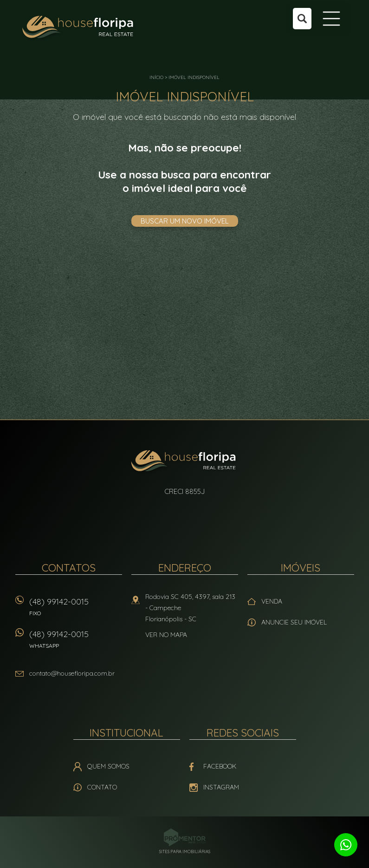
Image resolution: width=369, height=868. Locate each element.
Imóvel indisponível (194, 77)
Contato (102, 787)
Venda (272, 601)
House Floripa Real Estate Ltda (184, 462)
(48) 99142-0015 (76, 610)
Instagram (221, 787)
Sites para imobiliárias (185, 852)
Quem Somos (108, 766)
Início (156, 77)
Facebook (220, 766)
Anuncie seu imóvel (294, 622)
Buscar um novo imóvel (185, 221)
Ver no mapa (166, 635)
